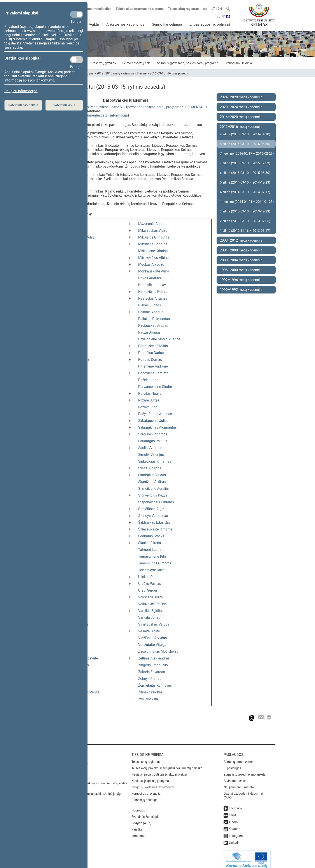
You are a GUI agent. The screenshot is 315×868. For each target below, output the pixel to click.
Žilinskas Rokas (150, 692)
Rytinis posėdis (178, 73)
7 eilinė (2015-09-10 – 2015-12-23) (245, 163)
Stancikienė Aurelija (154, 489)
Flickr (233, 811)
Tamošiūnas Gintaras (155, 563)
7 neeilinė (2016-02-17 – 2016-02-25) (247, 154)
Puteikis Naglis (150, 393)
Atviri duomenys (234, 776)
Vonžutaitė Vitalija (152, 645)
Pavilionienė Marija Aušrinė (159, 339)
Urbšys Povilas (150, 584)
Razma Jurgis (149, 400)
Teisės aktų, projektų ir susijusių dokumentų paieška (167, 764)
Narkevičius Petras (153, 292)
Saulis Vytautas (150, 448)
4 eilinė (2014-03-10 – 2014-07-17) (245, 192)
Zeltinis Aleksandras (154, 658)
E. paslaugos (232, 764)
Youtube (234, 824)
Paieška (137, 825)
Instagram (236, 831)
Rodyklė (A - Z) (141, 819)
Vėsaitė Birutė (149, 631)
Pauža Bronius (149, 332)
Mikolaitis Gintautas (154, 237)
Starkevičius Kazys (153, 495)
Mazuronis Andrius (153, 224)
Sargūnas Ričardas (153, 434)
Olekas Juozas (150, 305)
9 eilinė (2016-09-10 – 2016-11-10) (245, 134)
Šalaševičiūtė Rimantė (155, 529)
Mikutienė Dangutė (153, 244)
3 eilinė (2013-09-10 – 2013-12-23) (245, 211)
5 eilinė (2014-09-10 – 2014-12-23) (245, 182)
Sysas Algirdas (150, 468)
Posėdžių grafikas (104, 63)
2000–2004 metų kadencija (241, 260)
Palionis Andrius (151, 312)
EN (220, 9)
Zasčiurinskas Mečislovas (158, 651)
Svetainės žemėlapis (145, 812)
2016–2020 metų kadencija (241, 117)
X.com (233, 818)
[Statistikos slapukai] (77, 60)
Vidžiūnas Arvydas (153, 638)
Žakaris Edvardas (152, 672)
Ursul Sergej (148, 590)
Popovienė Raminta (153, 373)
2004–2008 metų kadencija (241, 250)
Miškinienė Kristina (153, 251)
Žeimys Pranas (150, 679)
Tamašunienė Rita (152, 556)
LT (213, 9)
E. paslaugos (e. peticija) (210, 24)
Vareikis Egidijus (151, 611)
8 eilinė (142, 73)
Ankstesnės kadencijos (125, 24)
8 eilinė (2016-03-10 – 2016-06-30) (245, 144)
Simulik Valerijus (151, 455)
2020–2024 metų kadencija (241, 107)
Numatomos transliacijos (90, 9)
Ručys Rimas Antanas (155, 414)
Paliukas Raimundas (154, 319)
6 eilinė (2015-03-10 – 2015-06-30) (245, 173)
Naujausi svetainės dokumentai (153, 783)
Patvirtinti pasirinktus (23, 105)
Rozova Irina (148, 407)
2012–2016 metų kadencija (115, 73)
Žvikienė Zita (148, 699)
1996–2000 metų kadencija (241, 270)
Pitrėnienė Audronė (153, 366)
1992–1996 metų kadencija (241, 280)
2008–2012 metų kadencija (241, 240)
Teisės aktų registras (183, 9)
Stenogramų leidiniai (239, 63)
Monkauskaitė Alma (154, 271)
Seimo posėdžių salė (136, 63)
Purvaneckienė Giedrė (155, 387)
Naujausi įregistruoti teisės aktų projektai (159, 770)
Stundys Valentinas (153, 516)
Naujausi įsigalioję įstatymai (150, 776)
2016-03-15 (157, 73)
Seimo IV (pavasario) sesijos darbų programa (188, 63)
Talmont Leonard (151, 550)
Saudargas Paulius (153, 441)
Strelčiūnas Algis (151, 509)
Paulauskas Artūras (153, 326)
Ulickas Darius (149, 577)
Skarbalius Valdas (152, 475)
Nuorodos (138, 806)
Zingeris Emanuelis (153, 665)
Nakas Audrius (150, 278)
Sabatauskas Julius (153, 421)
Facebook (235, 804)
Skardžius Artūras (152, 482)
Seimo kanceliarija (167, 24)
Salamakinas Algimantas (157, 427)
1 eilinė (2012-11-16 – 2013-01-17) (245, 231)
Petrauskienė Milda (153, 346)
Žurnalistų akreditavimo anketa (245, 770)
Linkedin (234, 838)
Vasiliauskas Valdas (154, 624)
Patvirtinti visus (64, 105)
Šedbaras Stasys (151, 536)
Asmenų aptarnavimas (239, 757)
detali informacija (114, 115)
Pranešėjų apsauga (144, 796)
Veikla (94, 24)
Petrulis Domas (150, 360)
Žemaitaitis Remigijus (155, 685)
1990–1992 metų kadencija (241, 290)
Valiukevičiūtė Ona (152, 604)
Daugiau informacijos (21, 91)
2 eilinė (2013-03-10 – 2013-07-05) (245, 221)
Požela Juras (148, 380)
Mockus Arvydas (151, 264)
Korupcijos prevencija (146, 789)
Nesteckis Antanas (153, 298)
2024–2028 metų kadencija (241, 97)
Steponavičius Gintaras (156, 502)
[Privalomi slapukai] (77, 14)
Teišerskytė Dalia (151, 570)
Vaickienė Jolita (150, 597)
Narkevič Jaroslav (152, 285)
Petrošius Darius (151, 353)
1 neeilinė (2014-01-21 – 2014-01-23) (247, 202)
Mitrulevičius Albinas (154, 258)
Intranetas (138, 831)
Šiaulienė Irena (150, 543)
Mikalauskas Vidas (153, 231)
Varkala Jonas (149, 618)
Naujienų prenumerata (239, 783)
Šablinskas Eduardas (154, 522)
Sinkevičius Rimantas (155, 461)
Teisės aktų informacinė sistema (140, 9)
